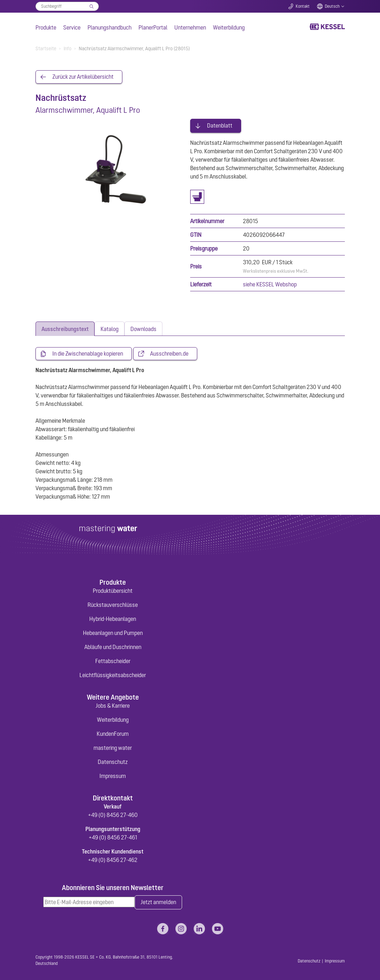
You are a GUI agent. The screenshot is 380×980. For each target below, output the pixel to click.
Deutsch (332, 6)
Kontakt (303, 6)
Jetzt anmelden (158, 902)
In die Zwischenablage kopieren (88, 353)
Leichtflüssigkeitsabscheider (113, 674)
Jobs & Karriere (113, 705)
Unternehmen (190, 27)
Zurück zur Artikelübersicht (83, 77)
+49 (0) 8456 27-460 (113, 814)
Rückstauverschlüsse (113, 604)
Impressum (113, 775)
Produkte (46, 27)
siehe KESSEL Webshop (270, 284)
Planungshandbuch (110, 27)
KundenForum (113, 733)
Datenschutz (113, 761)
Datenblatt (220, 125)
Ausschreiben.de (169, 353)
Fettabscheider (113, 660)
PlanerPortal (153, 27)
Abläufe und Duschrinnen (113, 646)
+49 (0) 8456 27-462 (113, 859)
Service (72, 27)
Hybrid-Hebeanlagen (113, 618)
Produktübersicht (113, 590)
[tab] (65, 328)
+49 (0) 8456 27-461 (113, 837)
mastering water (113, 747)
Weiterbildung (229, 27)
